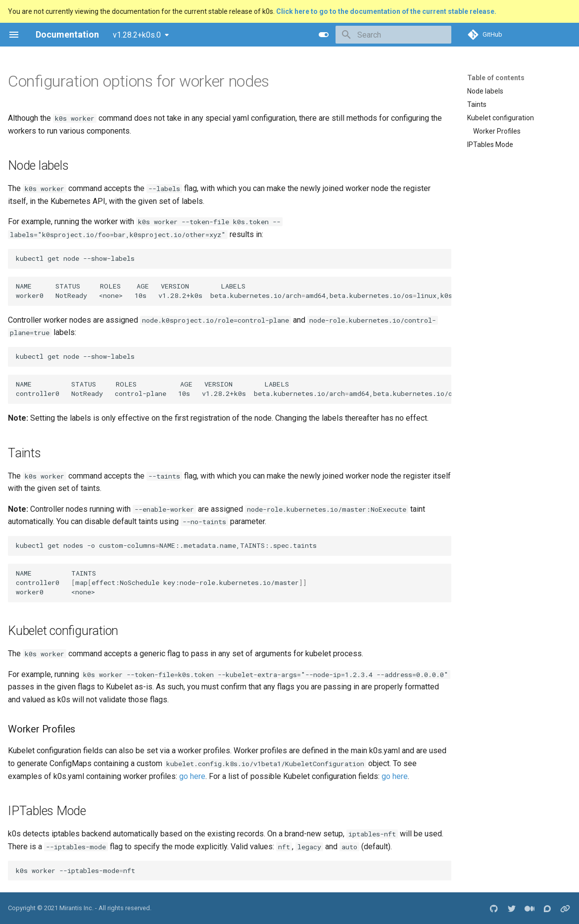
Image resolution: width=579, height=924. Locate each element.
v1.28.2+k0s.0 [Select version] (137, 35)
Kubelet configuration (501, 118)
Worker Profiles (497, 131)
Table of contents (496, 78)
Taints (477, 104)
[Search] (393, 35)
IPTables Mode (490, 145)
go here (192, 776)
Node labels (485, 91)
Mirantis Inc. (76, 908)
